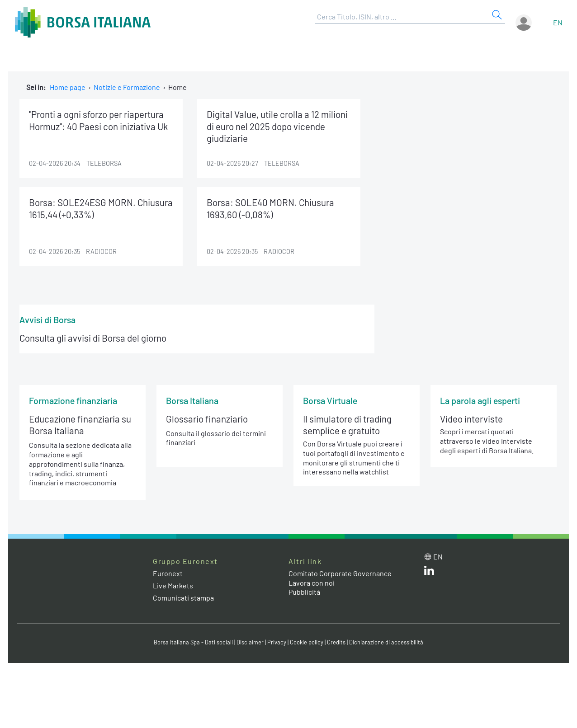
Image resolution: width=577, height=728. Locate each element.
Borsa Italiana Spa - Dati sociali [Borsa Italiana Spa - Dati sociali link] (193, 642)
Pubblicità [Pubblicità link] (304, 592)
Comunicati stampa (183, 598)
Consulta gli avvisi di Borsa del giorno (93, 338)
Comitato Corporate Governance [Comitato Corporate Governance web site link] (340, 573)
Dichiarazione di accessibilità (386, 642)
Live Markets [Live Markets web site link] (173, 585)
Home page (68, 87)
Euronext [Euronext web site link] (168, 573)
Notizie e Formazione (127, 87)
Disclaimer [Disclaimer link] (250, 642)
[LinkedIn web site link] (429, 572)
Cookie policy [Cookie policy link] (307, 642)
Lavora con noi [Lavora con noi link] (312, 583)
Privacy (277, 642)
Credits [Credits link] (336, 642)
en (558, 22)
